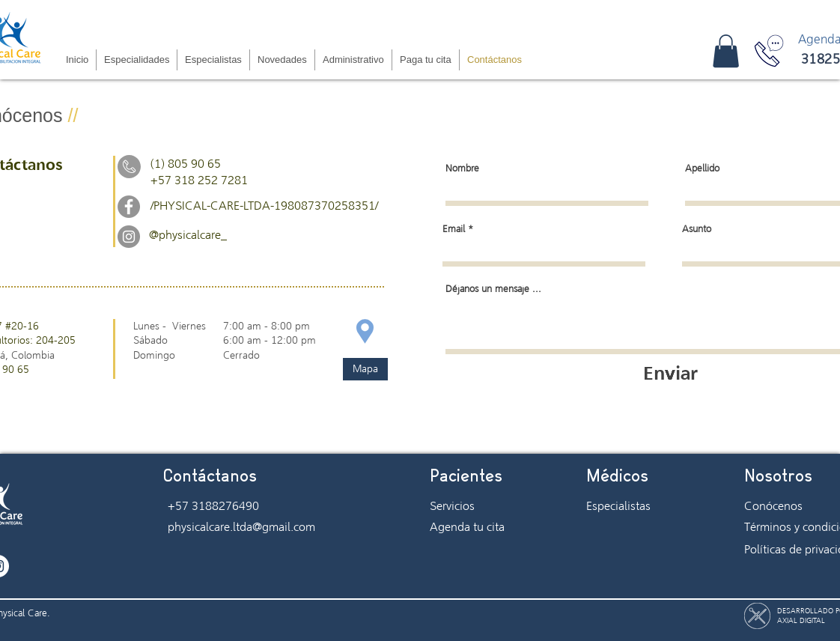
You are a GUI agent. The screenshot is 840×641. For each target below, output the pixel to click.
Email (454, 230)
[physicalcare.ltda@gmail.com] (243, 527)
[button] (726, 51)
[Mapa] (365, 369)
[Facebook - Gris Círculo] (129, 207)
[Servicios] (483, 506)
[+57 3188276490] (217, 506)
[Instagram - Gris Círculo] (129, 237)
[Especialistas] (639, 506)
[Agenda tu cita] (483, 527)
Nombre (462, 169)
